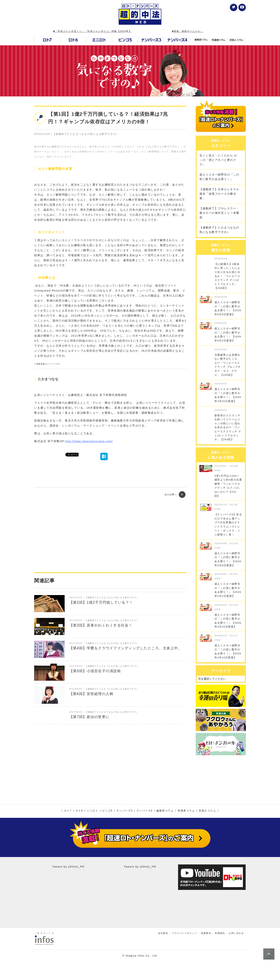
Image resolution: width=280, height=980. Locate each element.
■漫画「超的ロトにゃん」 (188, 31)
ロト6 (79, 811)
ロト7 (68, 811)
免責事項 (206, 933)
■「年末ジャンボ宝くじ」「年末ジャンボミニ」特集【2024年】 (92, 31)
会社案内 (163, 933)
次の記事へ (175, 495)
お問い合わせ (236, 933)
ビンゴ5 (107, 811)
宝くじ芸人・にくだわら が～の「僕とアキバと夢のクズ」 (218, 160)
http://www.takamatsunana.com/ (89, 441)
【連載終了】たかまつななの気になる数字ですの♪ (219, 230)
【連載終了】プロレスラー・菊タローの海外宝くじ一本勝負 (219, 213)
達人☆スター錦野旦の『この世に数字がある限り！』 (219, 177)
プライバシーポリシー (184, 933)
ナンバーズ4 (145, 811)
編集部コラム (165, 811)
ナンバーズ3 (124, 811)
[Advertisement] (110, 535)
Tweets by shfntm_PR (68, 867)
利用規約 (220, 933)
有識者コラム (186, 811)
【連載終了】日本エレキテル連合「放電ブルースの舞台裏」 (219, 194)
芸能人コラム (207, 811)
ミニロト (92, 811)
